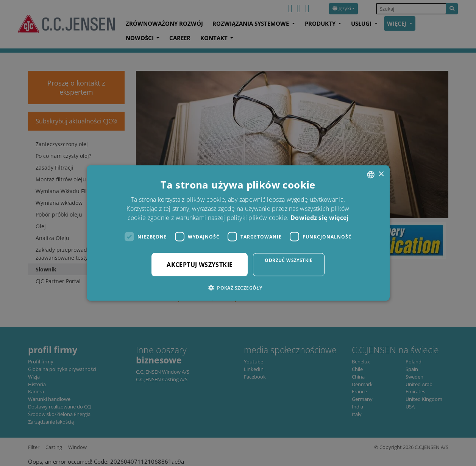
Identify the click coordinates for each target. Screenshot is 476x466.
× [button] (381, 174)
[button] (238, 288)
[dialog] (238, 233)
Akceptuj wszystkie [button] (200, 265)
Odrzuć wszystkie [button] (289, 260)
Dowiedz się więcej (319, 218)
